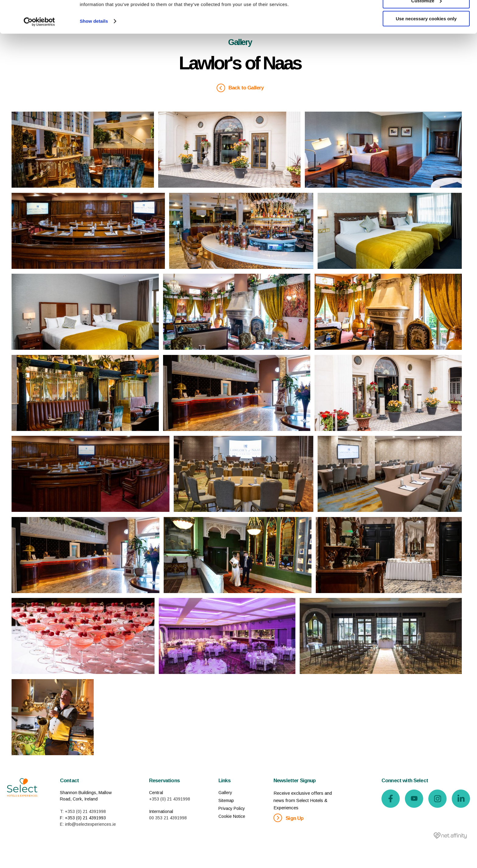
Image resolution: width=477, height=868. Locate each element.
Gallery (225, 793)
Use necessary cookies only (426, 51)
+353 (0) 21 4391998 (170, 799)
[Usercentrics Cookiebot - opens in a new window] (39, 54)
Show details (94, 53)
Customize (427, 33)
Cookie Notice (232, 816)
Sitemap (226, 800)
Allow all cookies (426, 15)
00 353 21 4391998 (168, 818)
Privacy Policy (232, 808)
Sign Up (288, 818)
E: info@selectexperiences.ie (88, 824)
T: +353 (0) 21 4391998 (83, 811)
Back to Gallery (240, 88)
